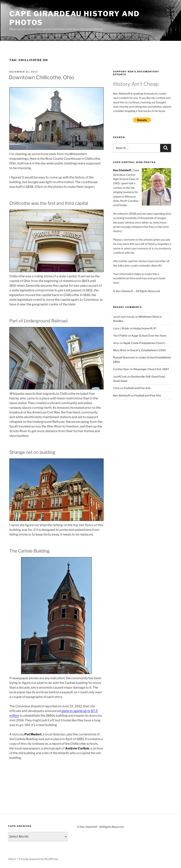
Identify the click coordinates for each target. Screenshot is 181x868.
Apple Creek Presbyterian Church (144, 343)
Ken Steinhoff (122, 395)
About (12, 859)
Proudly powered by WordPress (39, 859)
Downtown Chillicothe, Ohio (42, 77)
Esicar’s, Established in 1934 (148, 350)
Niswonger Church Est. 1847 (151, 369)
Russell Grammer (124, 357)
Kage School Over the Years (149, 336)
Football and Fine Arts (137, 388)
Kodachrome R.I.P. (145, 328)
